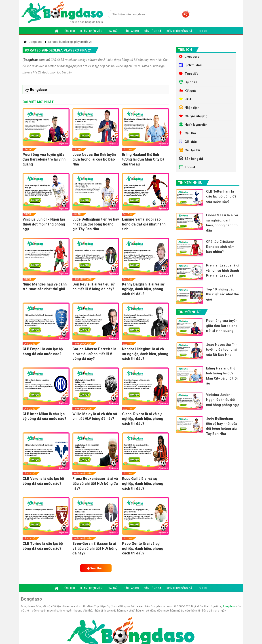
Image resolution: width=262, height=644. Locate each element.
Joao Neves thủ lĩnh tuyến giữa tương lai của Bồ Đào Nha (94, 159)
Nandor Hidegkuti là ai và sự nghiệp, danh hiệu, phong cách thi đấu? (145, 354)
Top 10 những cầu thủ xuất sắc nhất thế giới (222, 294)
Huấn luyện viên (91, 31)
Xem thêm (96, 568)
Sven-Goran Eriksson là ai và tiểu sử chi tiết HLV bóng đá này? (95, 548)
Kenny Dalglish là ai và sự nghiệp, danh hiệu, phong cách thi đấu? (143, 289)
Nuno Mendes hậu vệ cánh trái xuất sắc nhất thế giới (45, 287)
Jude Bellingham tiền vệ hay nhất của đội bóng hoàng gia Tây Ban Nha (96, 224)
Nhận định (189, 107)
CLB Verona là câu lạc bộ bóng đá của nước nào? (43, 481)
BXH (185, 99)
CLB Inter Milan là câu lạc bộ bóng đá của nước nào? (44, 416)
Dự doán (188, 82)
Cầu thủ (69, 31)
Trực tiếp (189, 73)
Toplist (202, 31)
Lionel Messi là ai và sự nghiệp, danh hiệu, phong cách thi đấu (222, 223)
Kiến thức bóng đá (179, 31)
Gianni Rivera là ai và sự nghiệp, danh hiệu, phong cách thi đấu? (143, 419)
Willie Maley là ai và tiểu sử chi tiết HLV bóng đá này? (95, 416)
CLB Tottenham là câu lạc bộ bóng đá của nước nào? (221, 196)
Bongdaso (31, 60)
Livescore (189, 56)
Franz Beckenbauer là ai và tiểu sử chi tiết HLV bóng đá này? (95, 483)
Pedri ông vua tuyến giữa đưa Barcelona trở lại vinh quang (44, 159)
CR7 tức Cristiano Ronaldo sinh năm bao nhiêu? (220, 247)
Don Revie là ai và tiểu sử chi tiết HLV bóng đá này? (93, 287)
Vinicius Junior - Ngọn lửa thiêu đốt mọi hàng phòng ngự (44, 224)
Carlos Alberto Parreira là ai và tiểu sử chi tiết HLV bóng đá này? (94, 354)
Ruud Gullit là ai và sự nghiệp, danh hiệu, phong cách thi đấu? (143, 483)
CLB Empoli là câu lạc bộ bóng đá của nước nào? (43, 351)
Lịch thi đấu (190, 65)
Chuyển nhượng (193, 116)
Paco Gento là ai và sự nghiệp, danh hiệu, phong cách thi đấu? (143, 548)
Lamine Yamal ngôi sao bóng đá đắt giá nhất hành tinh (144, 224)
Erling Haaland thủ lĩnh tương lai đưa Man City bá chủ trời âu (143, 159)
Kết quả (187, 90)
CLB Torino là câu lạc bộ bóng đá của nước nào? (43, 546)
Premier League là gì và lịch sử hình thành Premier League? (223, 270)
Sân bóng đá (153, 31)
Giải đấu (113, 31)
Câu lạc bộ (131, 31)
